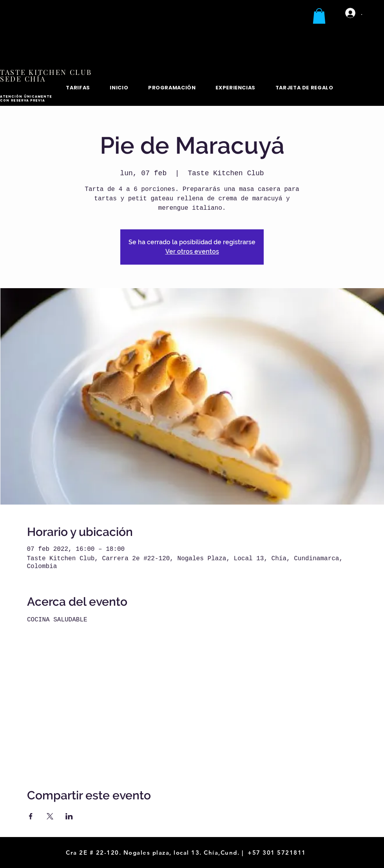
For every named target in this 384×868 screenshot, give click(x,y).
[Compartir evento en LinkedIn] (69, 816)
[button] (319, 16)
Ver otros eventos (192, 252)
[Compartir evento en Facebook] (31, 816)
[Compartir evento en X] (50, 816)
